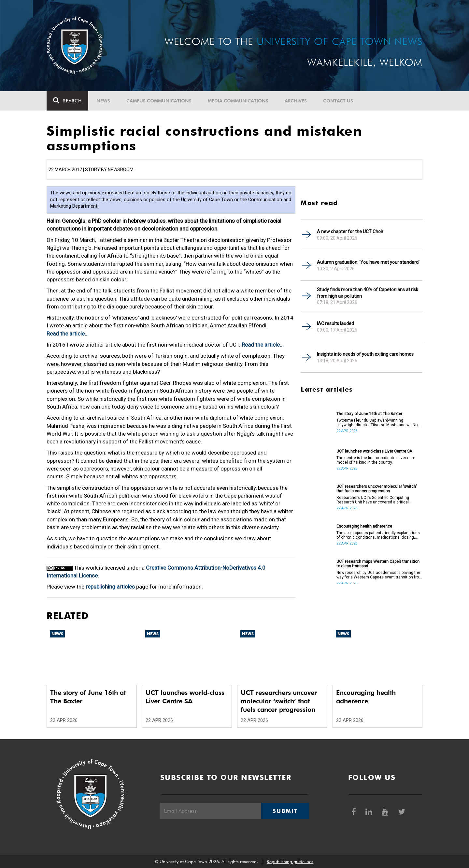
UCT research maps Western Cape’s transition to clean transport (378, 564)
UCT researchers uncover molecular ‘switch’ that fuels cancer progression (377, 489)
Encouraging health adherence (364, 526)
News (103, 101)
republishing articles (110, 587)
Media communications (238, 101)
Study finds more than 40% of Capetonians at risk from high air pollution (368, 293)
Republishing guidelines (290, 861)
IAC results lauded (335, 323)
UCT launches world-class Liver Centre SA (374, 451)
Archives (296, 101)
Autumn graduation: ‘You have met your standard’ (368, 262)
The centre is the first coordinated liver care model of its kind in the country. (376, 460)
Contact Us (338, 101)
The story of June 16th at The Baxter (369, 414)
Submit (285, 811)
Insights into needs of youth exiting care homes (365, 354)
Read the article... (68, 334)
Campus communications (159, 101)
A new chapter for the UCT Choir (350, 232)
